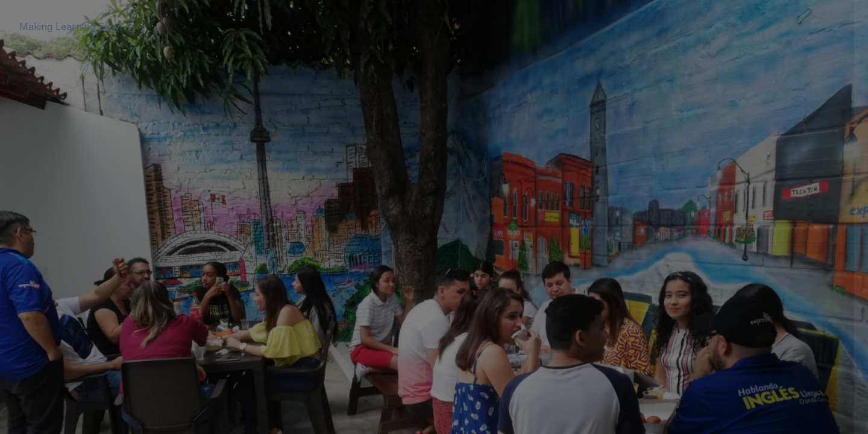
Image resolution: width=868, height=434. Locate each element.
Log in (741, 298)
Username (655, 145)
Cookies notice (741, 346)
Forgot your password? (807, 264)
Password (654, 206)
